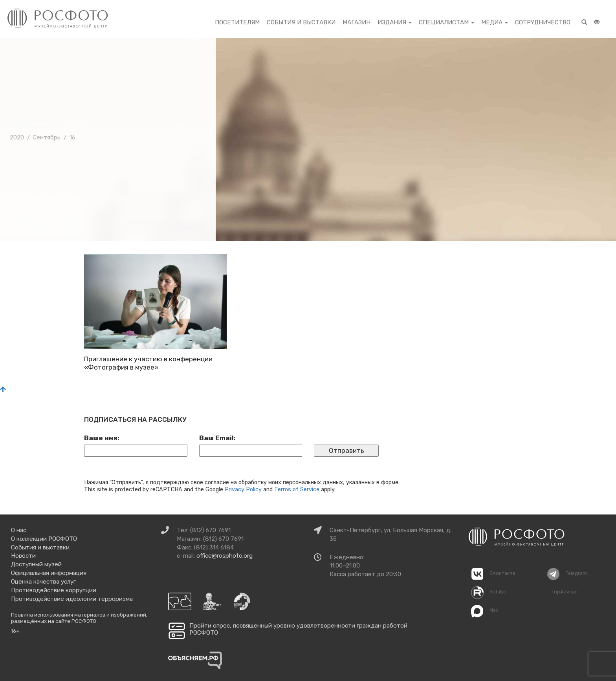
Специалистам (446, 22)
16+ (15, 631)
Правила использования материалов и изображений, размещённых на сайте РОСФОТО (79, 618)
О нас (19, 530)
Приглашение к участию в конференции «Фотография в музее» (148, 363)
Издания (395, 22)
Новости (23, 556)
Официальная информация (49, 573)
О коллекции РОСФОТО (44, 539)
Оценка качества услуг (43, 582)
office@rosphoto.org (225, 556)
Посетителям (237, 22)
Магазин (357, 22)
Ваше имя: (102, 438)
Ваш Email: (217, 438)
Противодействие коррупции (54, 590)
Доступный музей (36, 564)
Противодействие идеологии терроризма (72, 599)
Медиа (495, 22)
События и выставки (301, 22)
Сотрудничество (543, 22)
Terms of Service (297, 489)
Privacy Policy (243, 489)
